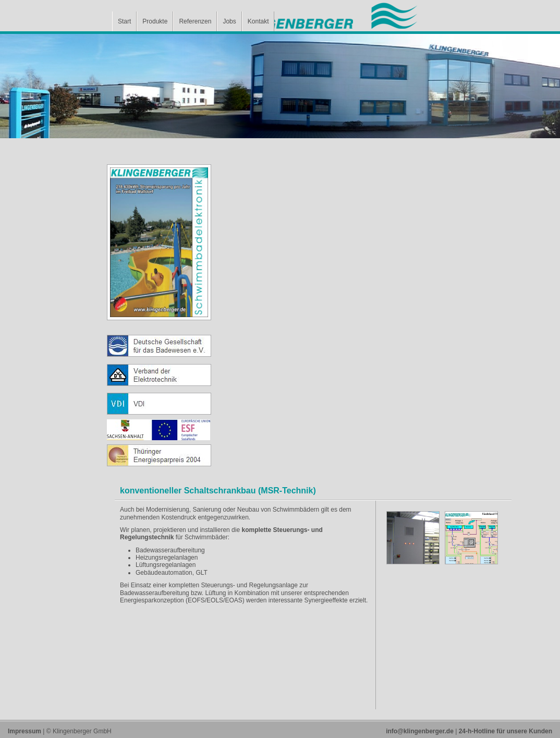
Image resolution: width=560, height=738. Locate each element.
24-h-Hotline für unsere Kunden (506, 731)
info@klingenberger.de (420, 731)
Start (124, 21)
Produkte (155, 21)
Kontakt (258, 21)
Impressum (25, 731)
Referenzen (195, 21)
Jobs (229, 21)
